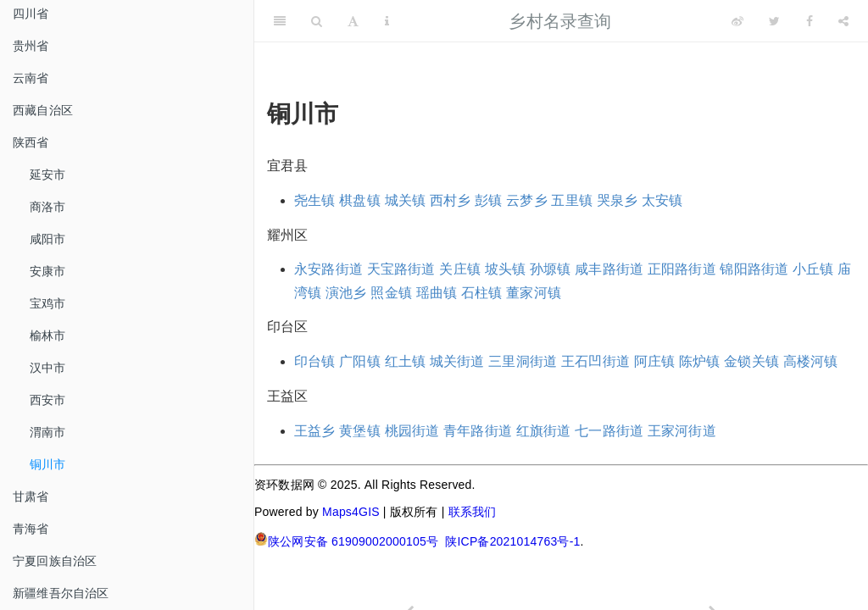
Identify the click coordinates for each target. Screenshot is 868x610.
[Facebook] (810, 21)
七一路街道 (609, 431)
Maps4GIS (351, 512)
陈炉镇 (700, 361)
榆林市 (48, 335)
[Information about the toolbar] (387, 21)
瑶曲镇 (437, 293)
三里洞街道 (523, 361)
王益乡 (315, 431)
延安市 (48, 175)
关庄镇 (460, 269)
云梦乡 (527, 200)
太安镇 (662, 200)
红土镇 (406, 361)
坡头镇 (506, 269)
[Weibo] (737, 21)
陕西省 (31, 142)
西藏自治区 (43, 110)
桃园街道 (412, 431)
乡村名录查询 (560, 21)
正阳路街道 (682, 269)
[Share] (843, 21)
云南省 (31, 78)
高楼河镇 (811, 361)
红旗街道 (544, 431)
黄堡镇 (360, 431)
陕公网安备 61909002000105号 (346, 540)
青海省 (31, 529)
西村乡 (451, 200)
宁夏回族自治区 (55, 561)
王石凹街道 (595, 361)
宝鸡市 (48, 303)
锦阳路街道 (754, 269)
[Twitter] (774, 21)
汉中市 (48, 368)
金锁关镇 (751, 361)
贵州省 (31, 46)
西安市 (48, 400)
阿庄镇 (655, 361)
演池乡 (346, 293)
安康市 (48, 271)
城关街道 (457, 361)
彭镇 (488, 200)
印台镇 (315, 361)
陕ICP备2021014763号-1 (512, 541)
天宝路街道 (401, 269)
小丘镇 (813, 269)
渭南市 (48, 432)
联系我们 (473, 512)
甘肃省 (31, 496)
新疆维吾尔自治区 (61, 593)
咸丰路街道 (609, 269)
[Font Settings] (353, 21)
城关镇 (406, 200)
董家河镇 (534, 293)
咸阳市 (48, 239)
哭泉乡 (618, 200)
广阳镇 (360, 361)
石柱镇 (482, 293)
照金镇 (391, 293)
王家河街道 (682, 431)
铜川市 (48, 464)
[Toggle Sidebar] (280, 21)
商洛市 (48, 207)
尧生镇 (315, 200)
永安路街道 (328, 269)
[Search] (317, 21)
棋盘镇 (360, 200)
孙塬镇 (551, 269)
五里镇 (572, 200)
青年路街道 (478, 431)
